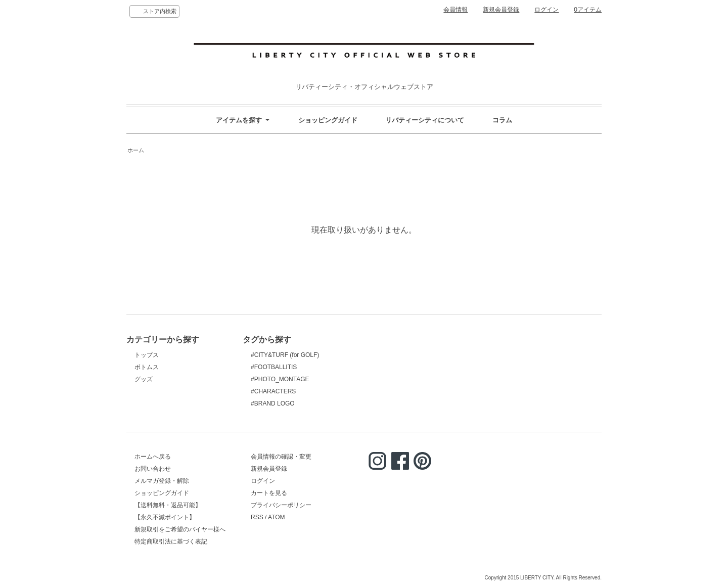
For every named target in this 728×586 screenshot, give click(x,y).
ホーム (136, 150)
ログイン (547, 10)
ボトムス (147, 367)
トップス (147, 355)
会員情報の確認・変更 (281, 457)
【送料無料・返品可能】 (168, 505)
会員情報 (456, 10)
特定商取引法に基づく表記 (171, 542)
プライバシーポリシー (281, 505)
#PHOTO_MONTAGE (280, 379)
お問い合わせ (153, 469)
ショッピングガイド (328, 120)
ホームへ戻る (153, 457)
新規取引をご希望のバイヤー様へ (180, 529)
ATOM (277, 517)
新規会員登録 (501, 10)
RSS (257, 517)
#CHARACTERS (273, 391)
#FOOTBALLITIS (274, 367)
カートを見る (269, 493)
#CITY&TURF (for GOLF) (285, 355)
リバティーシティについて (425, 120)
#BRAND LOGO (273, 403)
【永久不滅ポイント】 (165, 517)
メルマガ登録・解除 (162, 481)
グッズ (144, 379)
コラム (502, 120)
